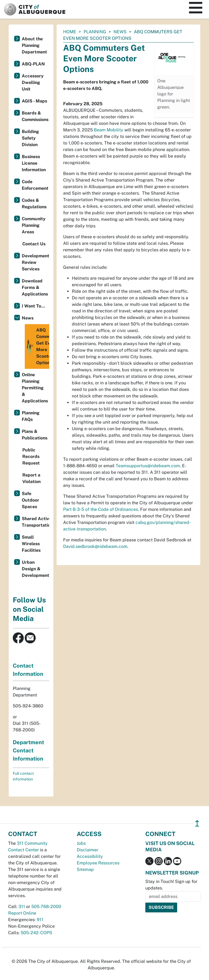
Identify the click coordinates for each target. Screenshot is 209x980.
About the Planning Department (34, 45)
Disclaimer (87, 850)
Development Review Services (36, 262)
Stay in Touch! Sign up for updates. (171, 885)
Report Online (22, 913)
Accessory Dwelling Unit (33, 82)
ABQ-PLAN (33, 64)
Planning (95, 32)
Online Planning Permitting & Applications (35, 388)
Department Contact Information (28, 750)
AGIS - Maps (34, 101)
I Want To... (33, 306)
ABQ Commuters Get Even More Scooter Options (38, 346)
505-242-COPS (36, 933)
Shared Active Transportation (36, 522)
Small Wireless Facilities (31, 544)
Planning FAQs (31, 416)
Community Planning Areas (34, 225)
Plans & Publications (35, 435)
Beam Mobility (109, 130)
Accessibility (90, 856)
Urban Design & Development (36, 569)
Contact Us (34, 244)
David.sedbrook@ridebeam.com (95, 546)
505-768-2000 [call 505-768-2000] (46, 907)
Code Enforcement (35, 185)
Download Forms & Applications (35, 287)
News (120, 32)
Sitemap (85, 869)
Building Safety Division (30, 138)
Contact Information (28, 670)
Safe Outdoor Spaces (30, 500)
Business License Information (34, 163)
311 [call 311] (22, 907)
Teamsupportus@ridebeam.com (148, 466)
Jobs (81, 843)
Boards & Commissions (35, 116)
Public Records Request (31, 456)
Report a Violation (31, 478)
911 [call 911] (40, 920)
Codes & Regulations (34, 203)
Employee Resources (98, 863)
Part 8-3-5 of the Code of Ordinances (101, 509)
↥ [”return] (197, 823)
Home (70, 32)
